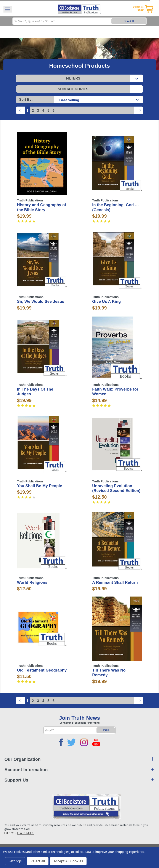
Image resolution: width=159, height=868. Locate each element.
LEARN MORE (26, 833)
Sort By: (26, 100)
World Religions (32, 582)
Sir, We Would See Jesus (41, 302)
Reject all (38, 861)
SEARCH (129, 21)
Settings (15, 861)
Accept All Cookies (68, 861)
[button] (80, 78)
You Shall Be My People (40, 486)
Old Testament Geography (42, 670)
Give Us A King (106, 302)
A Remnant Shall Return (115, 582)
